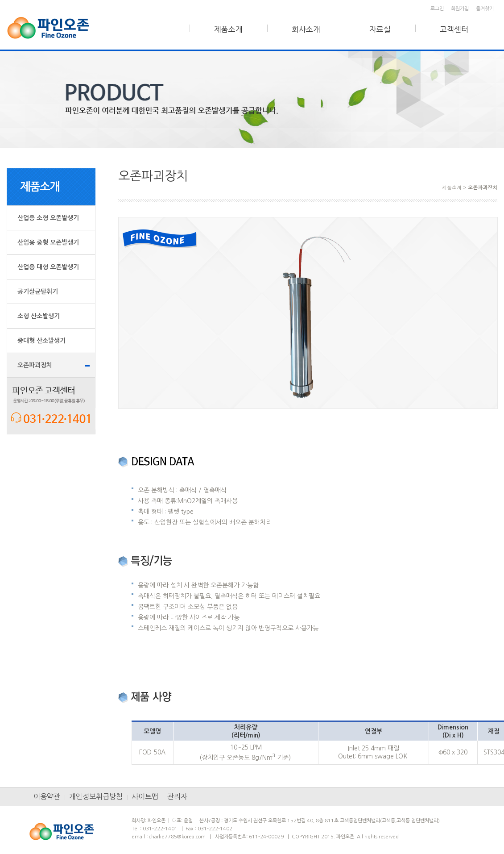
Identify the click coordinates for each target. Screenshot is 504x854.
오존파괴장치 (35, 365)
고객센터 (454, 29)
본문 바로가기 (0, 0)
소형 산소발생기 (39, 316)
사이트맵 (145, 796)
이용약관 (47, 796)
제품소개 (228, 29)
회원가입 (460, 9)
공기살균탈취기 (38, 292)
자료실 (380, 29)
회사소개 (306, 29)
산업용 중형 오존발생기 (48, 242)
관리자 (177, 796)
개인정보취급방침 (96, 796)
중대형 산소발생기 (41, 341)
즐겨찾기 (485, 9)
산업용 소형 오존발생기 (48, 218)
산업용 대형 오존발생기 (48, 267)
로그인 (437, 9)
